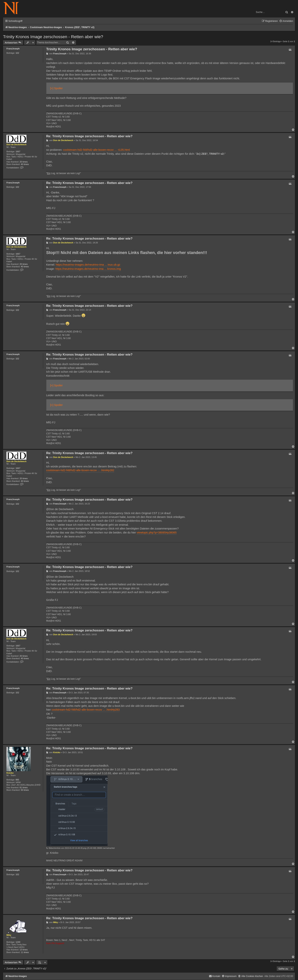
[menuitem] (286, 21)
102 (17, 53)
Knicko (10, 773)
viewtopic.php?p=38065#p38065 (157, 533)
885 (17, 780)
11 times (25, 952)
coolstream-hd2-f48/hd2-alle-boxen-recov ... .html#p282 (80, 470)
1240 (18, 942)
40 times (25, 164)
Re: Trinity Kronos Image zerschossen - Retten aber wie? (89, 136)
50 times (25, 790)
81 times (24, 787)
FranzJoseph (13, 49)
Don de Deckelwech (16, 144)
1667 (18, 151)
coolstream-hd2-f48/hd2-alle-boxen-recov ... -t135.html (96, 150)
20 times (24, 162)
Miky (9, 935)
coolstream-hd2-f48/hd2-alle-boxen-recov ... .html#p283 (86, 710)
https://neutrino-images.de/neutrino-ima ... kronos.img (88, 269)
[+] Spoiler (56, 88)
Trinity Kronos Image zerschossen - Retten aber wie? (53, 37)
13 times (24, 950)
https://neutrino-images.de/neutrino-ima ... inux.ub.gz (88, 265)
